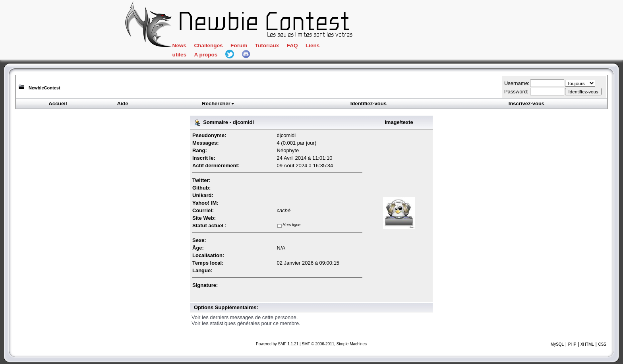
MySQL (557, 344)
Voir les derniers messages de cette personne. (245, 317)
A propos (206, 55)
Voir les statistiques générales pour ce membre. (246, 323)
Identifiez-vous (369, 104)
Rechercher (218, 104)
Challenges (208, 45)
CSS (602, 344)
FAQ (292, 45)
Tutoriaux (267, 45)
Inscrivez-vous (526, 104)
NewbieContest (44, 88)
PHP (572, 344)
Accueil (58, 104)
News (179, 45)
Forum (239, 45)
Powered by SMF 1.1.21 (277, 344)
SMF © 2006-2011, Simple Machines (334, 344)
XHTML (587, 344)
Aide (122, 104)
